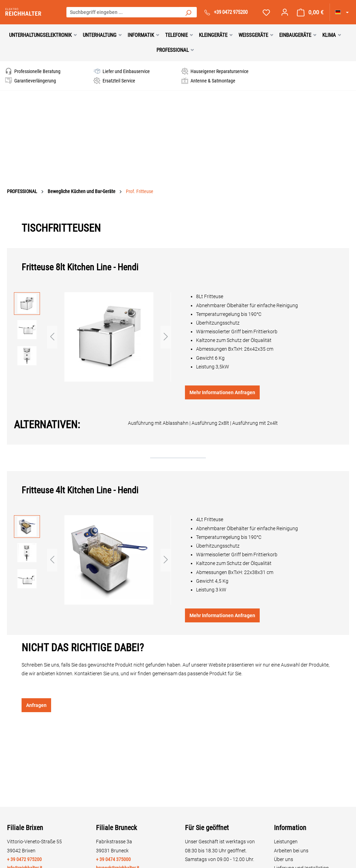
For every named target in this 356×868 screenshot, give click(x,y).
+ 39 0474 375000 (113, 859)
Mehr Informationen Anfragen (222, 392)
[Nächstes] (166, 337)
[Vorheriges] (52, 337)
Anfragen (36, 705)
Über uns (284, 859)
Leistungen (286, 842)
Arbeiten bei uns (291, 851)
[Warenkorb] (310, 13)
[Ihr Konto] (285, 12)
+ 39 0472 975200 (24, 859)
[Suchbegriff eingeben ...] (123, 12)
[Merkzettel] (266, 13)
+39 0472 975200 (231, 12)
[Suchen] (188, 12)
